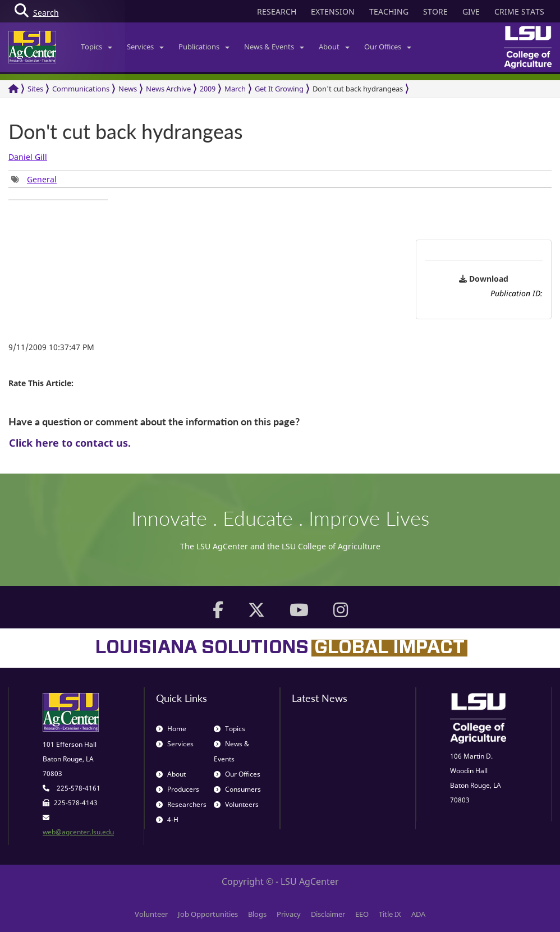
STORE (435, 12)
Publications (204, 47)
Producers (178, 789)
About (334, 47)
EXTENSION (333, 12)
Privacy (289, 914)
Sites (35, 89)
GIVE (471, 12)
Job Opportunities (208, 914)
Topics (97, 47)
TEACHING (389, 12)
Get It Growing (279, 89)
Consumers (237, 789)
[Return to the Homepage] (13, 89)
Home (171, 729)
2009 (208, 89)
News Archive (168, 89)
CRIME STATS (519, 12)
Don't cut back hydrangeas (358, 89)
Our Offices (388, 47)
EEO (362, 914)
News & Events (274, 47)
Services (145, 47)
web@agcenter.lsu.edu (78, 832)
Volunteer (151, 914)
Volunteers (236, 804)
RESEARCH (277, 12)
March (235, 89)
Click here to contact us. (70, 443)
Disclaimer (328, 914)
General (42, 179)
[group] (34, 179)
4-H (167, 819)
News (128, 89)
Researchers (181, 804)
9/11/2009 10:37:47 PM (51, 347)
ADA (418, 914)
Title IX (390, 914)
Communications (81, 89)
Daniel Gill (28, 157)
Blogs (257, 914)
